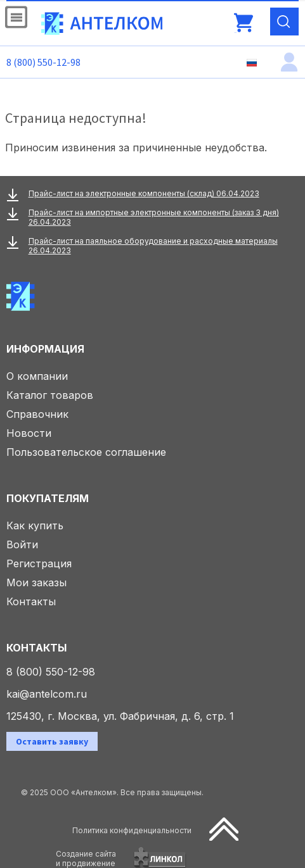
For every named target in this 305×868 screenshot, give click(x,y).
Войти (22, 544)
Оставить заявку (52, 741)
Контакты (31, 601)
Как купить (35, 525)
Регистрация (39, 563)
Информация (45, 349)
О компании (37, 376)
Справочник (37, 414)
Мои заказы (36, 582)
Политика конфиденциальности (132, 830)
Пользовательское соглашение (86, 452)
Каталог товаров (50, 395)
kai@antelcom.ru (47, 694)
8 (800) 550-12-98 (43, 62)
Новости (29, 433)
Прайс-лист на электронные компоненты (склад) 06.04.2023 (144, 193)
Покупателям (48, 498)
